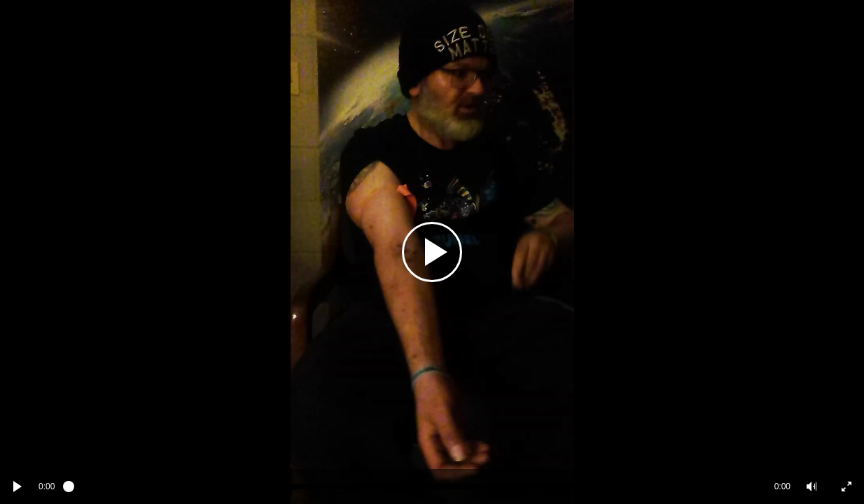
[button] (811, 486)
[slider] (414, 486)
